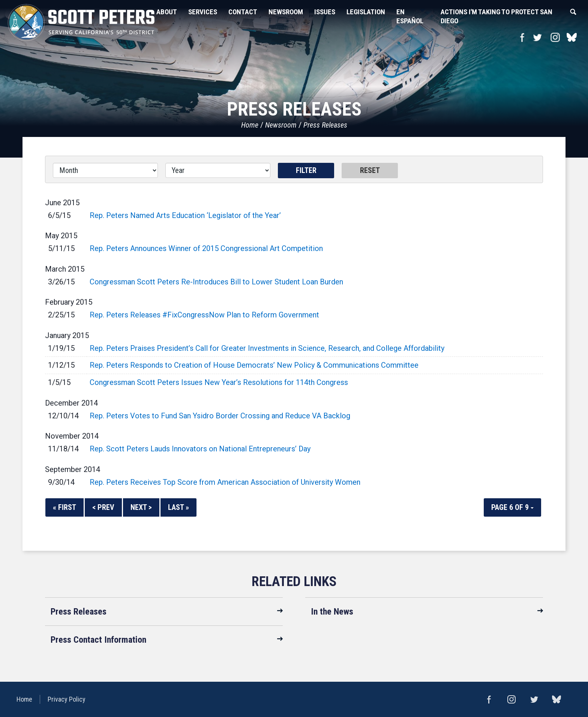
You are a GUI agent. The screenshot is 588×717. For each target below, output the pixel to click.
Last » (178, 507)
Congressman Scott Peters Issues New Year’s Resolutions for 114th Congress (219, 382)
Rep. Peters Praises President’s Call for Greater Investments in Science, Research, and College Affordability (267, 348)
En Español (410, 16)
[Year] (218, 170)
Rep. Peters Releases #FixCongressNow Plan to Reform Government (204, 315)
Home (250, 125)
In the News (332, 612)
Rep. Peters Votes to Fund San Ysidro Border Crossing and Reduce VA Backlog (220, 416)
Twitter (537, 37)
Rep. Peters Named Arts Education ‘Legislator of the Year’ (185, 215)
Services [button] (203, 12)
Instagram (555, 37)
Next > (141, 507)
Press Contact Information (98, 640)
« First (64, 507)
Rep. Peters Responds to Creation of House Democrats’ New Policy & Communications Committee (254, 365)
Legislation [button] (366, 12)
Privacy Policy (67, 699)
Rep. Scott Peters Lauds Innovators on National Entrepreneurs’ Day (200, 449)
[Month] (105, 170)
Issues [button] (325, 12)
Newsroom (281, 125)
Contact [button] (243, 12)
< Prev (103, 507)
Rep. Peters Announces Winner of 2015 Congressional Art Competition (206, 248)
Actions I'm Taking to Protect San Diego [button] (496, 16)
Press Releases (325, 125)
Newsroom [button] (286, 12)
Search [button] (573, 12)
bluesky (572, 37)
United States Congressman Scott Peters (97, 23)
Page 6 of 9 (512, 507)
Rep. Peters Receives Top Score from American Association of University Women (225, 482)
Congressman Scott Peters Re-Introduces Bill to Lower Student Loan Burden (216, 282)
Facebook (522, 37)
